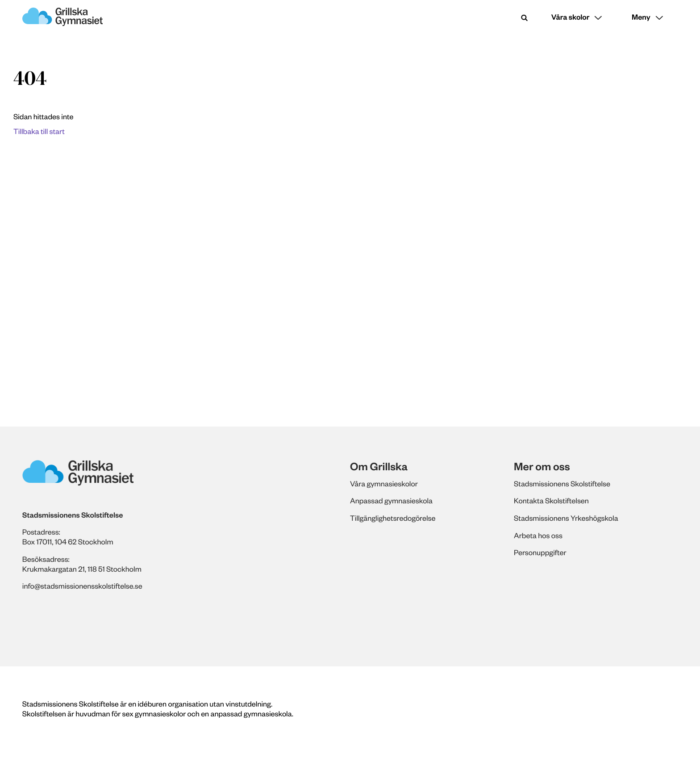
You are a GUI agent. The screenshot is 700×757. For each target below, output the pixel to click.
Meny (641, 17)
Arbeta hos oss (538, 535)
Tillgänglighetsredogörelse (393, 518)
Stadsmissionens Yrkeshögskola (566, 518)
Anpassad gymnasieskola (391, 501)
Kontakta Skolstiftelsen (551, 501)
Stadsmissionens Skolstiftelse (562, 484)
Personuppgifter (540, 552)
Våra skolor (571, 17)
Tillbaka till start (39, 131)
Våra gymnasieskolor (384, 484)
